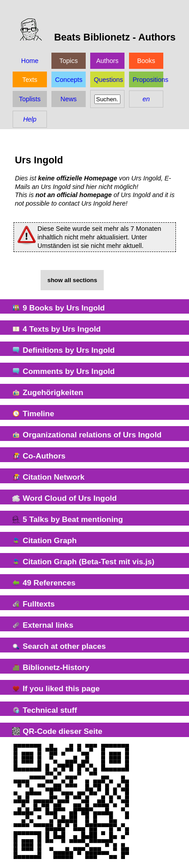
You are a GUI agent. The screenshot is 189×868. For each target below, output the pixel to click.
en (146, 99)
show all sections (72, 280)
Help (30, 119)
